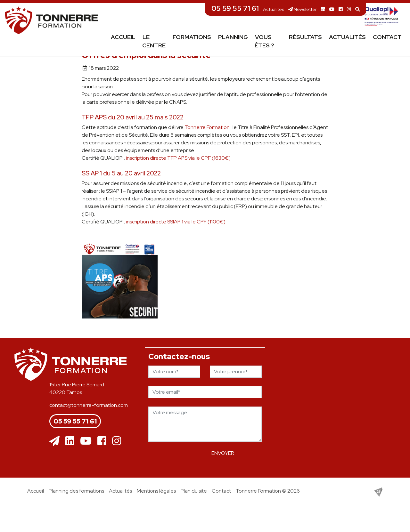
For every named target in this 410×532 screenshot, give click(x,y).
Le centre (154, 41)
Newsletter (303, 9)
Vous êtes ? (264, 41)
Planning (233, 37)
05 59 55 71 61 (235, 8)
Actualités (274, 9)
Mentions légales (156, 491)
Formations (192, 37)
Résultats (305, 37)
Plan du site (194, 491)
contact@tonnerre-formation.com (89, 405)
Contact (387, 37)
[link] (207, 127)
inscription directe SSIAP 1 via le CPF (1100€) (176, 222)
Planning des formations (76, 491)
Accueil (123, 37)
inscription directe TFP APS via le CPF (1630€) (178, 158)
